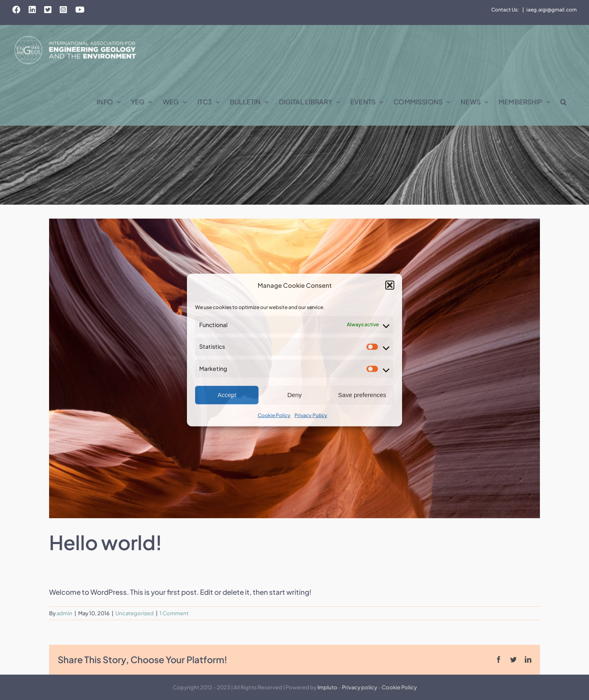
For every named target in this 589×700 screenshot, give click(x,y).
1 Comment (174, 613)
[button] (390, 285)
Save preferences (362, 395)
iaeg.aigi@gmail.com (552, 10)
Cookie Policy (274, 415)
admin (64, 613)
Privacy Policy (311, 415)
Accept (227, 395)
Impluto (327, 687)
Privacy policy (360, 687)
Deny (294, 395)
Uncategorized (135, 613)
